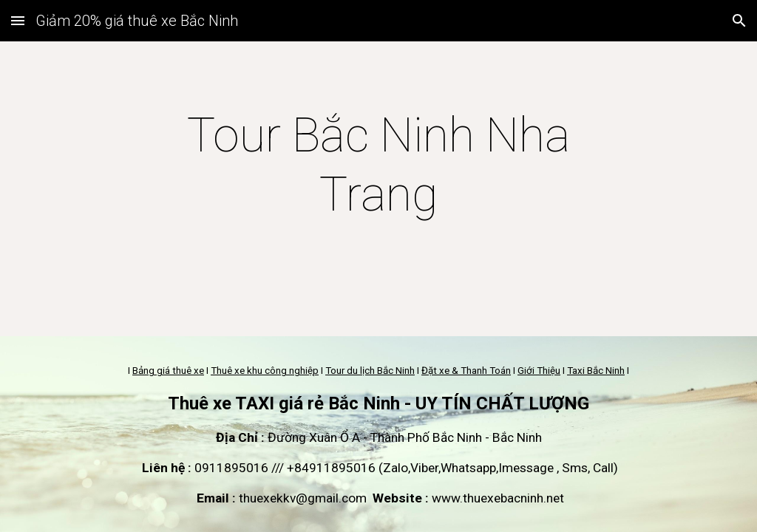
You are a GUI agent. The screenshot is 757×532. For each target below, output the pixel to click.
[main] (378, 166)
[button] (18, 20)
